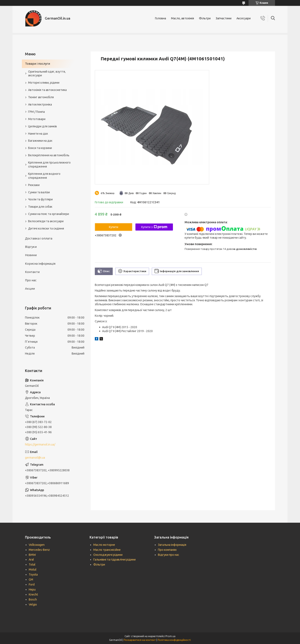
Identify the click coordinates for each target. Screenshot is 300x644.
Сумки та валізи (39, 192)
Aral (31, 560)
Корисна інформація (40, 264)
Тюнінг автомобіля (41, 97)
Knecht (33, 594)
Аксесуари (244, 18)
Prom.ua (170, 636)
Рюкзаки (34, 185)
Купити (114, 227)
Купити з (154, 227)
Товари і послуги (37, 64)
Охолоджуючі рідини (108, 555)
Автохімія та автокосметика (47, 90)
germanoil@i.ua (35, 458)
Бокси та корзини (40, 148)
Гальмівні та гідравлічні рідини (114, 560)
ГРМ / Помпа (36, 112)
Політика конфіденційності (174, 640)
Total (32, 565)
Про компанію (167, 550)
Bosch (33, 599)
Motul (33, 570)
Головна (161, 18)
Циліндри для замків (42, 126)
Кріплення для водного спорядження (44, 176)
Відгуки (31, 247)
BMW (32, 555)
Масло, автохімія (182, 18)
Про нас (31, 280)
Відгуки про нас (169, 555)
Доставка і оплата (39, 238)
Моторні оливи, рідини (44, 83)
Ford (32, 584)
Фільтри (205, 18)
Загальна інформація (172, 545)
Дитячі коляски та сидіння (46, 228)
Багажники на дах (40, 141)
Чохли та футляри (40, 199)
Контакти (32, 272)
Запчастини (224, 18)
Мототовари (37, 119)
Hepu (32, 589)
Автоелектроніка (40, 104)
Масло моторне (104, 545)
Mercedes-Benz (39, 550)
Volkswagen (37, 545)
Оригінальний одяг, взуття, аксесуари (47, 74)
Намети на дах (38, 134)
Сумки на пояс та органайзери (49, 214)
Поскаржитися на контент (140, 640)
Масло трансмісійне (107, 550)
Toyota (33, 575)
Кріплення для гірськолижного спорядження (49, 164)
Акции (30, 288)
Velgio (33, 604)
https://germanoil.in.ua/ (40, 444)
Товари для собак (40, 207)
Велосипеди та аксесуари (46, 221)
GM (31, 579)
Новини (31, 255)
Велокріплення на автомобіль (49, 155)
